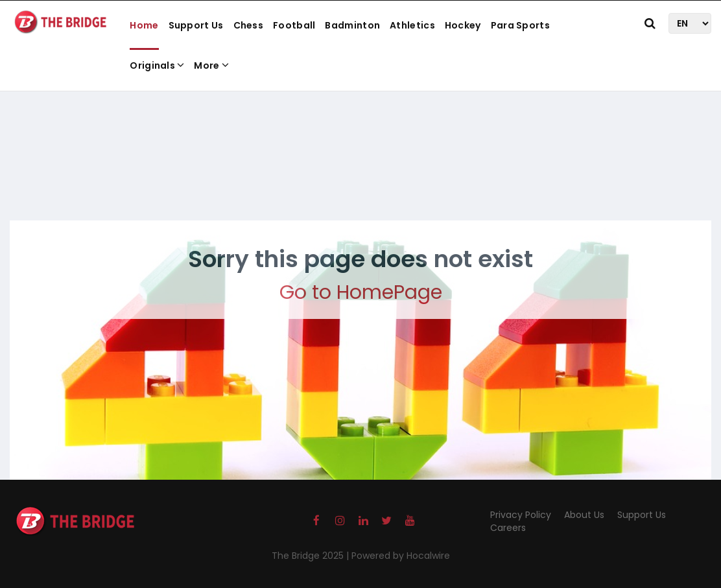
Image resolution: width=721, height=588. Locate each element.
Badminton (352, 25)
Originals (157, 65)
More (211, 65)
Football (294, 25)
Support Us (196, 25)
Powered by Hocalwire (401, 556)
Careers (508, 528)
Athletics (412, 25)
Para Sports (520, 25)
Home (144, 25)
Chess (249, 25)
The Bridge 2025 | (312, 556)
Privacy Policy (521, 515)
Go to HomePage (361, 292)
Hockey (463, 25)
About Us (584, 515)
